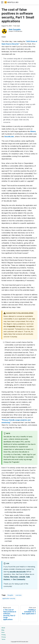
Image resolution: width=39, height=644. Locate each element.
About (3, 628)
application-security (9, 598)
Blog (3, 630)
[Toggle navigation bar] (2, 2)
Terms (3, 639)
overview (19, 595)
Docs (3, 632)
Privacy (4, 637)
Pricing (3, 635)
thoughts (10, 595)
